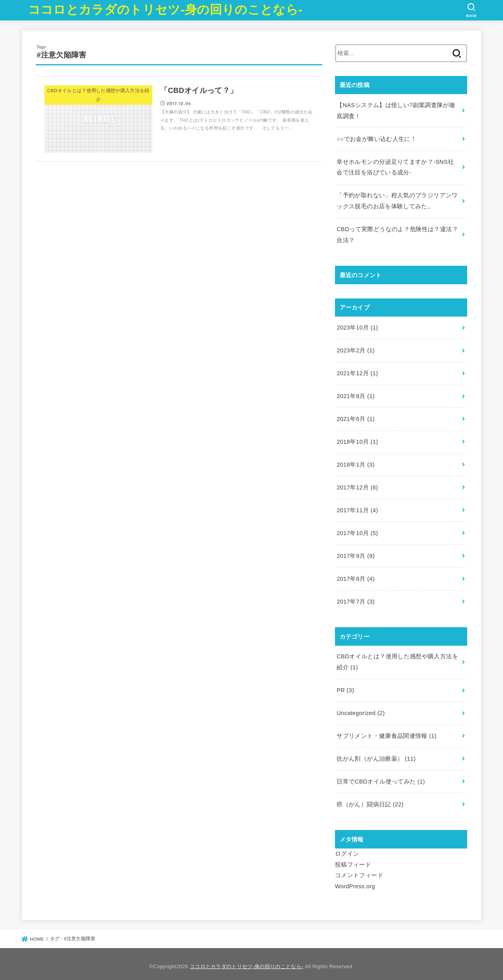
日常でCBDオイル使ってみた (381, 777)
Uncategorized (360, 709)
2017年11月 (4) (357, 508)
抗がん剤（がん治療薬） (376, 754)
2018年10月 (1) (357, 440)
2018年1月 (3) (355, 462)
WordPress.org (355, 882)
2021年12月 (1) (357, 372)
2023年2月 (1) (355, 349)
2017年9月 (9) (355, 553)
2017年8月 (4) (355, 576)
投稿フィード (353, 860)
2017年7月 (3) (355, 598)
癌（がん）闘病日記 (370, 800)
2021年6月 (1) (355, 417)
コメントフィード (359, 871)
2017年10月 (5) (357, 530)
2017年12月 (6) (357, 485)
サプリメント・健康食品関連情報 (386, 732)
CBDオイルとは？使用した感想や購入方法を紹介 (397, 659)
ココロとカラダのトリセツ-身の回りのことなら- (165, 10)
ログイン (347, 849)
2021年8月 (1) (355, 395)
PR (345, 687)
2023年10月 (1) (357, 326)
